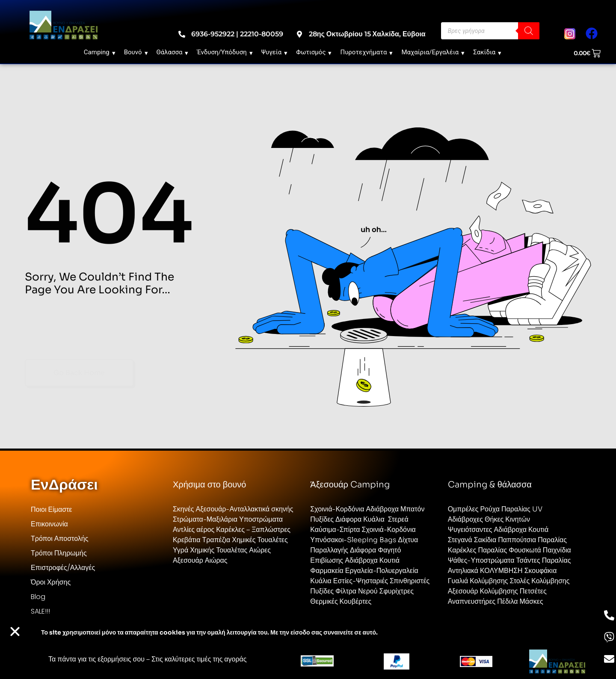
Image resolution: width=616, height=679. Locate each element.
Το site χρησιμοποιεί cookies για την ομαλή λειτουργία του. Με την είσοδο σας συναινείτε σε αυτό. (209, 632)
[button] (15, 632)
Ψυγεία (275, 52)
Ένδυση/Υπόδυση (225, 52)
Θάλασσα (173, 52)
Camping (100, 52)
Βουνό (136, 52)
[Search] (529, 31)
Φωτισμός (314, 52)
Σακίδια (487, 52)
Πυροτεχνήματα (366, 52)
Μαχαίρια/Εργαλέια (433, 52)
